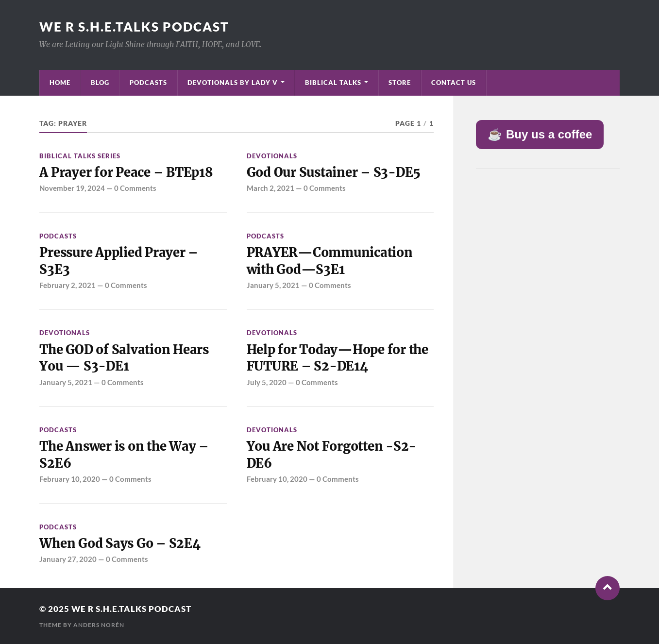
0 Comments (135, 188)
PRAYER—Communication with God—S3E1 (330, 261)
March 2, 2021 (270, 188)
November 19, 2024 (72, 188)
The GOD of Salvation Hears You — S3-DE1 (124, 358)
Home (60, 83)
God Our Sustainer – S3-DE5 (334, 172)
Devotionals (272, 156)
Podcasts (148, 83)
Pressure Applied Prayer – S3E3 (119, 261)
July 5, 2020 (267, 382)
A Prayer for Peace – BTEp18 (126, 172)
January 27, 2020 (68, 559)
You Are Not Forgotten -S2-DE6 (331, 455)
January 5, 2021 (273, 285)
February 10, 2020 (70, 479)
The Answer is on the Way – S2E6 (124, 455)
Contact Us (454, 83)
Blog (100, 83)
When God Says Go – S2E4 (120, 543)
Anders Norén (99, 625)
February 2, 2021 (68, 285)
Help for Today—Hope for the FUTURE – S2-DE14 (338, 358)
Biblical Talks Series (80, 156)
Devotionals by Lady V (233, 83)
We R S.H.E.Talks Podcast (134, 27)
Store (400, 83)
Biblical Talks (333, 83)
